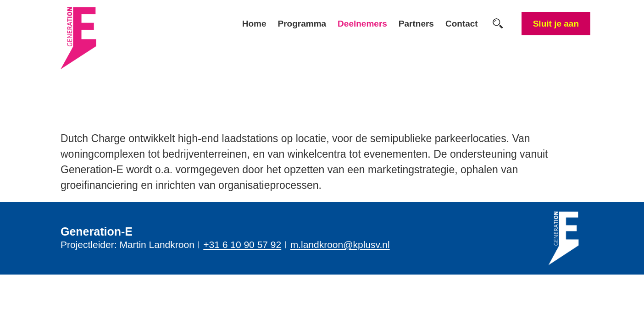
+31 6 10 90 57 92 (242, 245)
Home (254, 24)
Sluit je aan (556, 24)
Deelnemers (362, 24)
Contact (462, 24)
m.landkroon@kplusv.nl (340, 245)
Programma (302, 24)
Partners (416, 24)
